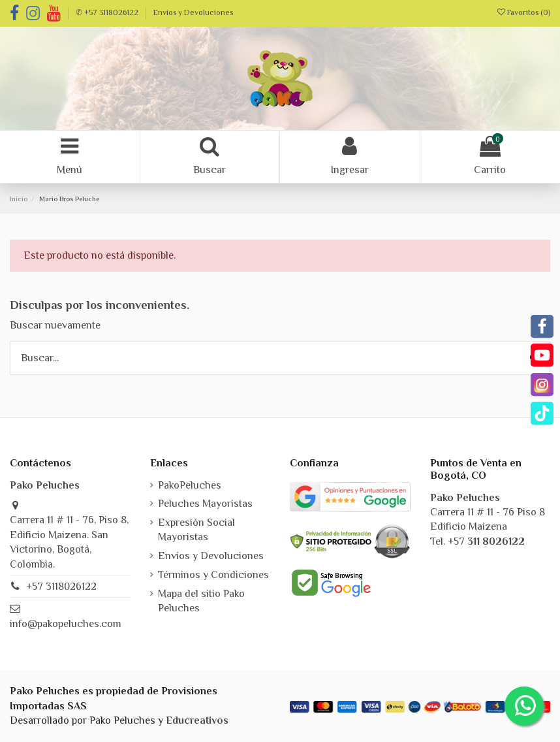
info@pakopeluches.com (66, 624)
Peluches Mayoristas (205, 504)
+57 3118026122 (61, 587)
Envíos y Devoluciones (193, 12)
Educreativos (197, 720)
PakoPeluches (190, 485)
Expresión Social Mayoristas (196, 530)
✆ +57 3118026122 (108, 12)
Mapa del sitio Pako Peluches (201, 601)
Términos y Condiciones (213, 575)
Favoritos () (524, 12)
